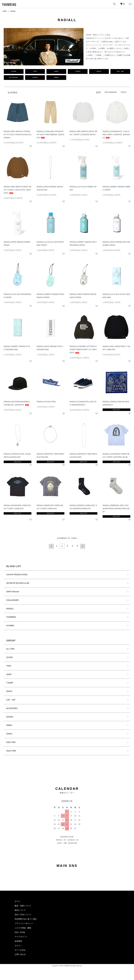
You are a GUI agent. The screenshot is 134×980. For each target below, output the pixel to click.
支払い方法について (23, 915)
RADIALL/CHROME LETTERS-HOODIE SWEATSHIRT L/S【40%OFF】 (83, 351)
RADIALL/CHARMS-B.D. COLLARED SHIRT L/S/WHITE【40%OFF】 (116, 136)
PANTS (9, 692)
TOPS (9, 667)
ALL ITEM (10, 650)
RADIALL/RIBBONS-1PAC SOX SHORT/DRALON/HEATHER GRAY (116, 510)
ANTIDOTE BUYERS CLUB (18, 584)
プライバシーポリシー (24, 924)
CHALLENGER (12, 601)
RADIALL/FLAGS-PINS (46, 403)
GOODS (10, 717)
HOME (5, 11)
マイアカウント (21, 937)
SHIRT (9, 675)
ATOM (22, 933)
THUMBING (11, 618)
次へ (82, 547)
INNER (9, 726)
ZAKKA (9, 735)
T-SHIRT (10, 684)
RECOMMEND (111, 94)
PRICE (124, 94)
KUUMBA (10, 626)
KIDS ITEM (11, 743)
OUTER (9, 658)
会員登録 (18, 942)
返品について (20, 911)
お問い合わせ (20, 955)
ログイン (18, 946)
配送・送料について (23, 906)
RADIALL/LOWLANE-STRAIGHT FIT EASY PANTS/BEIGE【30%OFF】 (50, 136)
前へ (52, 547)
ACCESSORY (12, 709)
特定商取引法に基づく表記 (26, 920)
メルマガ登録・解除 (23, 929)
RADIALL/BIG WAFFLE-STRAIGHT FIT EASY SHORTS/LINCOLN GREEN (17, 136)
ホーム (17, 902)
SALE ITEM (11, 751)
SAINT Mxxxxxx (13, 592)
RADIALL (14, 11)
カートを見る (20, 951)
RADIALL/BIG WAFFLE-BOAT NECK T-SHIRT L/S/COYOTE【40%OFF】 (17, 191)
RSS (17, 933)
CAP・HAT (11, 700)
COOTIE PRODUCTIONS (17, 575)
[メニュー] (130, 4)
